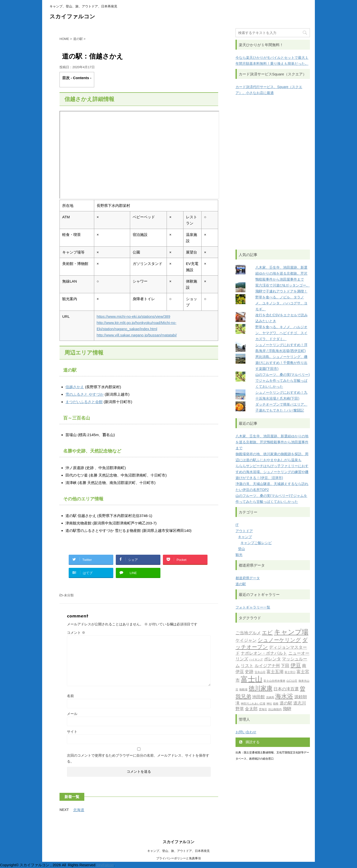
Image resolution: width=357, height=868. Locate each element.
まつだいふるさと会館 (84, 402)
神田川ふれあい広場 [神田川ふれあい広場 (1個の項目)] (253, 704)
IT (237, 525)
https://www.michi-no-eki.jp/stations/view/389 (134, 316)
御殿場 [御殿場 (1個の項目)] (243, 690)
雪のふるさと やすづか (85, 394)
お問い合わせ (246, 732)
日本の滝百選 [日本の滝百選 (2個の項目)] (286, 689)
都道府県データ (248, 578)
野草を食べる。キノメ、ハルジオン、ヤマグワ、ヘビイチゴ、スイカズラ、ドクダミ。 (281, 333)
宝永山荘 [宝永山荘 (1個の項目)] (260, 672)
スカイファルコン (72, 17)
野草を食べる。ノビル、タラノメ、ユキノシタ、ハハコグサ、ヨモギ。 (281, 303)
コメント (76, 633)
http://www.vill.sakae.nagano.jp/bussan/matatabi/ (137, 335)
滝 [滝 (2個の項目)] (238, 703)
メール (72, 714)
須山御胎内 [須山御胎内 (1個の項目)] (275, 710)
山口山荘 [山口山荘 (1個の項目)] (292, 681)
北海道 (79, 810)
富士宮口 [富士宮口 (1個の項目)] (290, 672)
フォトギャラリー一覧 (253, 607)
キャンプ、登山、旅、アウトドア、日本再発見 (178, 851)
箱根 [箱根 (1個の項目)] (276, 704)
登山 (241, 549)
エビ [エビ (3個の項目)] (267, 633)
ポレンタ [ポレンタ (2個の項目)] (272, 659)
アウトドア (244, 531)
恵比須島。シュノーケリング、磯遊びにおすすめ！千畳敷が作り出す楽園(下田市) (281, 363)
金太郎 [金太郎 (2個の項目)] (251, 709)
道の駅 (241, 584)
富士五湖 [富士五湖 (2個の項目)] (275, 672)
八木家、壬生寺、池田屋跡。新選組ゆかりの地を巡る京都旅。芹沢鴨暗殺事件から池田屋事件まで (281, 273)
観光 (239, 555)
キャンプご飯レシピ (256, 543)
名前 (70, 696)
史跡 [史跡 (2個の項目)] (249, 672)
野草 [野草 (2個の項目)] (240, 709)
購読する (249, 742)
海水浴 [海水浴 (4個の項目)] (284, 697)
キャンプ (245, 537)
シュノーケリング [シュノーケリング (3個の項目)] (279, 640)
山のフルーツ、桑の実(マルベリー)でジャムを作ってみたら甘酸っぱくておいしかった (283, 381)
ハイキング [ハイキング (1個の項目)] (256, 660)
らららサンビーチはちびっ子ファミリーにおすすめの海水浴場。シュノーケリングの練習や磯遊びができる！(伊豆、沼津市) (272, 472)
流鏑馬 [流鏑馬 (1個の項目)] (270, 698)
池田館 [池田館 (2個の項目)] (258, 697)
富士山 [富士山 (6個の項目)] (252, 680)
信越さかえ (75, 387)
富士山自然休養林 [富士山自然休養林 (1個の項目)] (274, 681)
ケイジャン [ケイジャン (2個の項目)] (246, 641)
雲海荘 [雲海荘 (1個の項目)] (263, 710)
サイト (72, 732)
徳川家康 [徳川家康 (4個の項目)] (261, 689)
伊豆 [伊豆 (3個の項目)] (296, 666)
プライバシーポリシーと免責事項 (178, 858)
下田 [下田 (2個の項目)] (285, 666)
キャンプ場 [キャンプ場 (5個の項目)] (291, 633)
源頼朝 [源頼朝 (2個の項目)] (301, 697)
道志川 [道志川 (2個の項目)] (300, 703)
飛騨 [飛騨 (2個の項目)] (287, 709)
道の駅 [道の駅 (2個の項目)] (286, 703)
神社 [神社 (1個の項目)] (269, 704)
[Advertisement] (273, 173)
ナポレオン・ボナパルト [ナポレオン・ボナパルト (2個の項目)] (264, 654)
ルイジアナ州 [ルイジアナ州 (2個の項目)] (267, 666)
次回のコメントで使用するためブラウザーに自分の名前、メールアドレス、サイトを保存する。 (138, 758)
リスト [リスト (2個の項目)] (247, 666)
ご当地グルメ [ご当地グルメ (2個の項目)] (248, 633)
